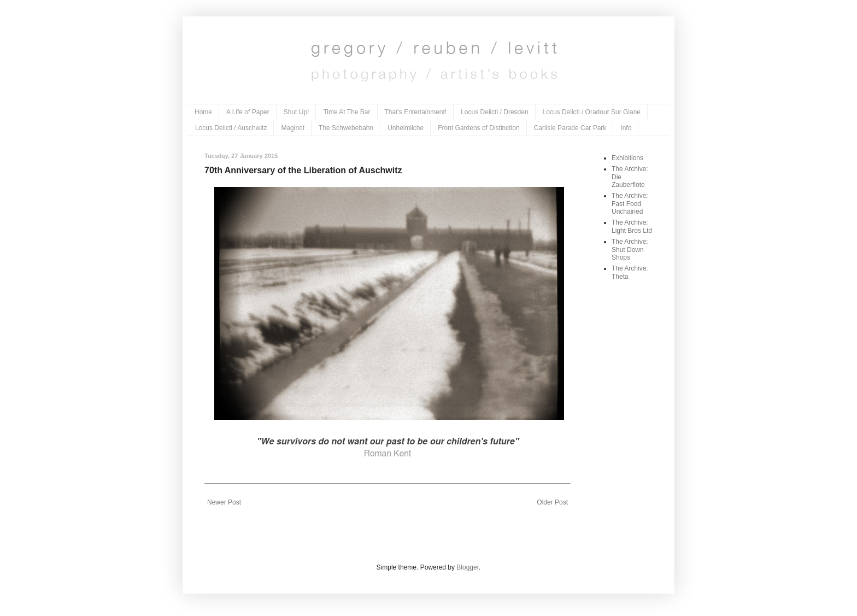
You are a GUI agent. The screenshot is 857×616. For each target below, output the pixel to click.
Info (626, 128)
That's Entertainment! (416, 112)
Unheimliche (406, 128)
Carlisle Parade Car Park (570, 128)
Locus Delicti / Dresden (494, 112)
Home (203, 112)
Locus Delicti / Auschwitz (231, 128)
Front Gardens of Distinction (479, 128)
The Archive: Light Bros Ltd (632, 226)
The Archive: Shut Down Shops (630, 250)
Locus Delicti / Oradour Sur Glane (592, 112)
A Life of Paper (248, 112)
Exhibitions (627, 158)
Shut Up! (297, 112)
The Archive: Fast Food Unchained (630, 204)
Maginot (293, 128)
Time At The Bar (347, 112)
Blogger (468, 567)
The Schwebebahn (346, 128)
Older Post (552, 502)
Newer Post (224, 502)
